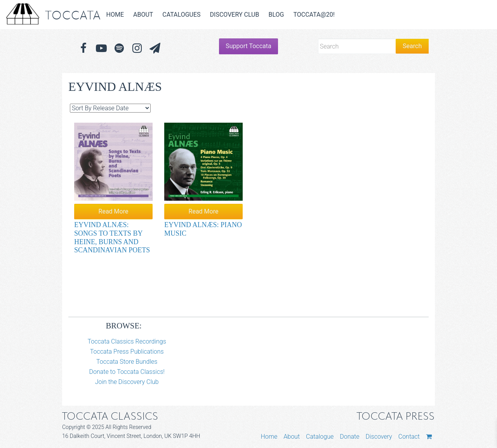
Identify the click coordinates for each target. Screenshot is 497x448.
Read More (114, 211)
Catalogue (320, 437)
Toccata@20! (314, 15)
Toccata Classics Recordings (127, 341)
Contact (409, 437)
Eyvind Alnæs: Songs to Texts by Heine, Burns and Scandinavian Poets (112, 237)
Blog (276, 15)
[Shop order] (110, 108)
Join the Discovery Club (127, 382)
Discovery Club (235, 15)
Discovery (379, 437)
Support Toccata (248, 46)
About (143, 15)
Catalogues (181, 15)
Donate (349, 437)
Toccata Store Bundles (127, 362)
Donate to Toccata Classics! (127, 372)
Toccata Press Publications (127, 352)
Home (115, 15)
